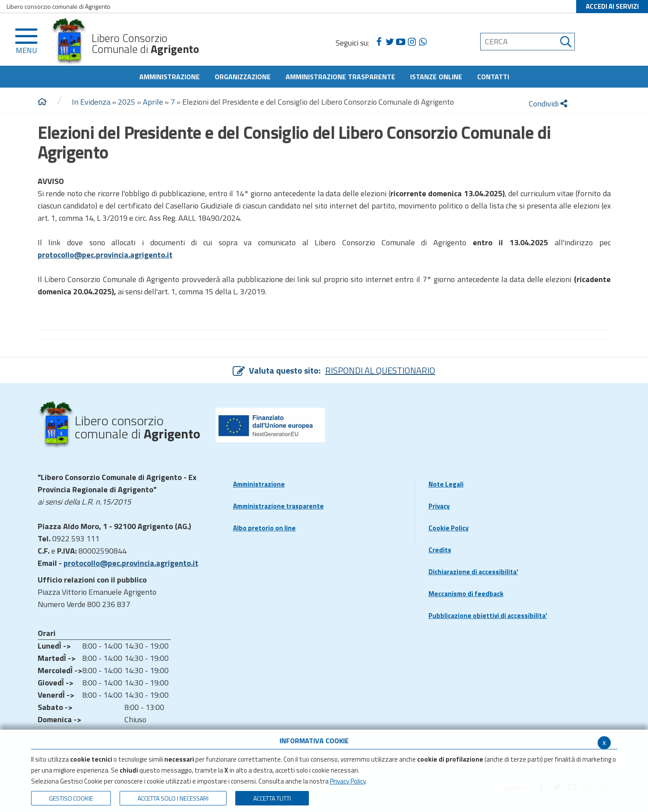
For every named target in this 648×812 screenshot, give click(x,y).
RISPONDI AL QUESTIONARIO (380, 370)
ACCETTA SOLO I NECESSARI (173, 798)
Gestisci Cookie (71, 798)
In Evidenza (91, 102)
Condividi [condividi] (548, 104)
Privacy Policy (348, 781)
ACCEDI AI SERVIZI (612, 6)
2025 (127, 102)
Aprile (153, 102)
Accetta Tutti (272, 798)
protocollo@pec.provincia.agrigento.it (131, 563)
